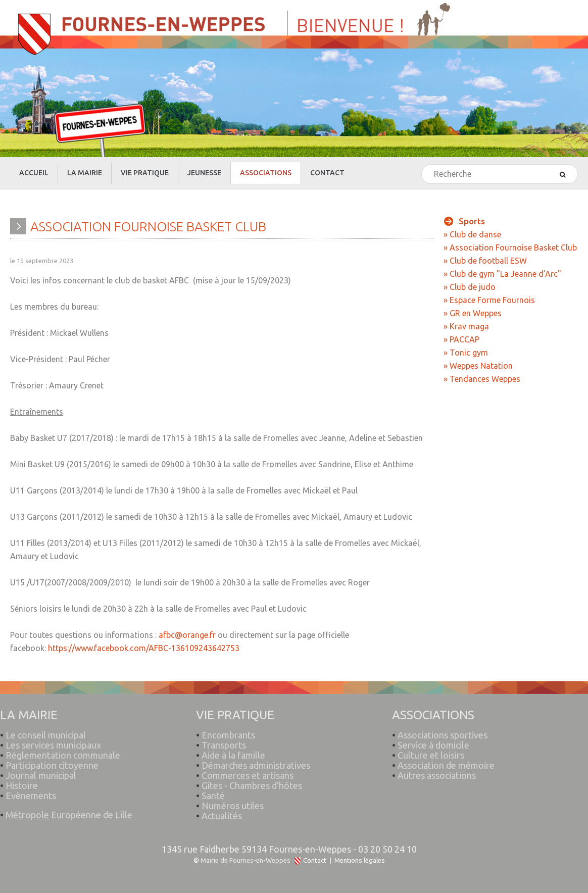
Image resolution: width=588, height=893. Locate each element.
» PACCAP (461, 339)
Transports (224, 740)
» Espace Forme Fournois (489, 300)
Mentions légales (360, 860)
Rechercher (422, 165)
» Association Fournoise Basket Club (510, 247)
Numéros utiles (233, 801)
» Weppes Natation (478, 366)
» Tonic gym (466, 353)
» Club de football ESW (485, 261)
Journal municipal (41, 771)
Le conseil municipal (46, 730)
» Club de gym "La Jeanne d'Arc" (502, 274)
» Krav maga (466, 326)
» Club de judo (470, 287)
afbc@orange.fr (187, 635)
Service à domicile (433, 740)
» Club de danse (472, 234)
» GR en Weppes (473, 313)
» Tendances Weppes (482, 379)
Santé (213, 791)
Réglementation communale (63, 751)
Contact (315, 860)
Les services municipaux (51, 740)
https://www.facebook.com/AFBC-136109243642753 (144, 648)
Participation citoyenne (52, 761)
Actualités (222, 811)
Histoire (22, 781)
